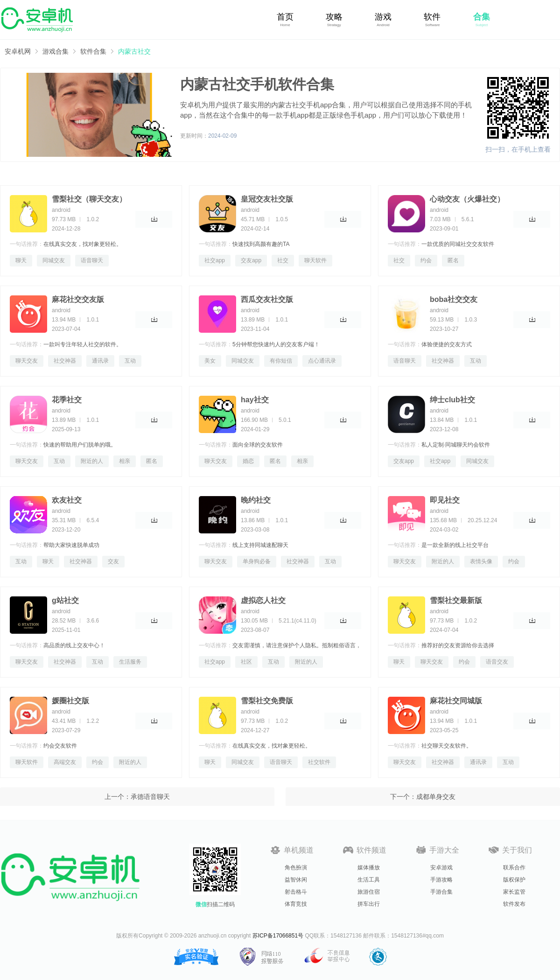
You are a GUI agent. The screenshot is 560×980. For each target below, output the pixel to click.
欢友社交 (67, 500)
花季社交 (67, 400)
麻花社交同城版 (456, 701)
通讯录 (100, 361)
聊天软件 (315, 260)
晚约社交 (256, 500)
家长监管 (514, 892)
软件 (432, 17)
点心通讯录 (322, 361)
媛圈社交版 (70, 701)
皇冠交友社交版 (267, 199)
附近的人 (92, 461)
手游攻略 (441, 880)
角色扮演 (296, 868)
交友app (251, 260)
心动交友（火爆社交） (467, 199)
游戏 (383, 17)
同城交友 (54, 260)
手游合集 (441, 892)
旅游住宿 (369, 892)
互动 (130, 361)
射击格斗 (296, 892)
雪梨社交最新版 (456, 600)
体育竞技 (296, 904)
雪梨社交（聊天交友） (89, 199)
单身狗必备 (257, 561)
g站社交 (65, 600)
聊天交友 (27, 361)
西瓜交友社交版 (267, 299)
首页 (285, 17)
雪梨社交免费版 (267, 701)
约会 (426, 260)
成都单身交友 (436, 797)
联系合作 (514, 868)
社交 (283, 260)
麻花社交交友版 (78, 299)
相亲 (125, 461)
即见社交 (445, 500)
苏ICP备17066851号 (278, 936)
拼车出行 (369, 904)
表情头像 (481, 561)
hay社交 (255, 400)
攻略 (334, 17)
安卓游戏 (441, 868)
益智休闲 (296, 880)
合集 (482, 17)
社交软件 (319, 762)
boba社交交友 (454, 299)
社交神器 (65, 361)
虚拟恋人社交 (263, 600)
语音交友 (497, 662)
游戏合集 (56, 51)
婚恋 (248, 461)
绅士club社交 (452, 400)
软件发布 (514, 904)
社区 (246, 662)
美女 (210, 361)
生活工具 (369, 880)
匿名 (453, 260)
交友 (113, 561)
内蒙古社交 (134, 51)
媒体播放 (369, 868)
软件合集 (93, 51)
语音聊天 (92, 260)
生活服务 (130, 662)
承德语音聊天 (150, 797)
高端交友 (65, 762)
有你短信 (281, 361)
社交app (215, 260)
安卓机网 (18, 51)
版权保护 (514, 880)
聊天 (21, 260)
